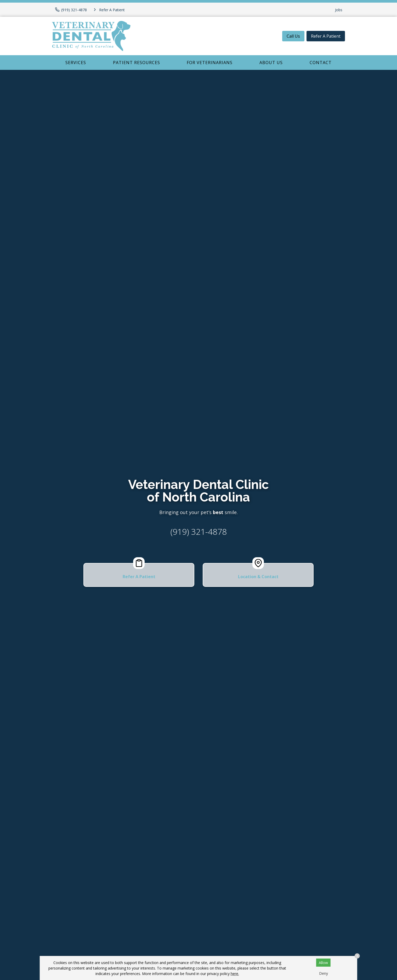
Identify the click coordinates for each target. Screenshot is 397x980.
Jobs (339, 10)
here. (235, 974)
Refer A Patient (326, 36)
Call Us (293, 36)
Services (76, 63)
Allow (323, 963)
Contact (321, 63)
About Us (271, 63)
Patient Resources (137, 63)
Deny (324, 973)
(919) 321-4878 (199, 531)
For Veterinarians (210, 63)
